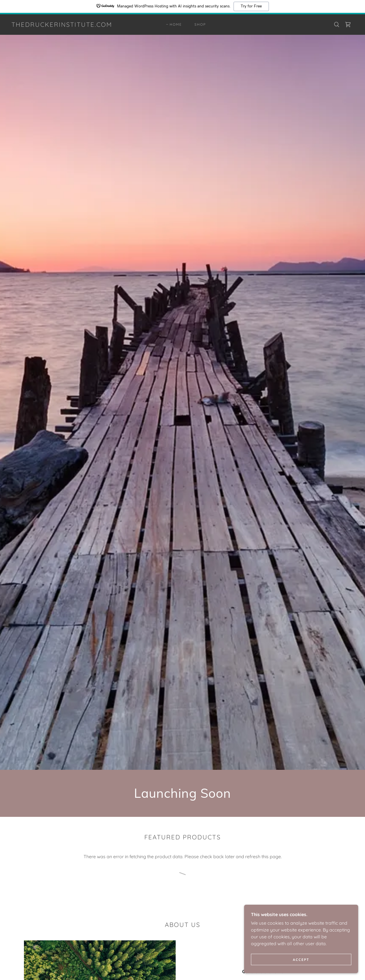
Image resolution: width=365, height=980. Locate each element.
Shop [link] (200, 24)
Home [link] (176, 24)
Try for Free (251, 6)
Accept (301, 960)
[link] (62, 25)
